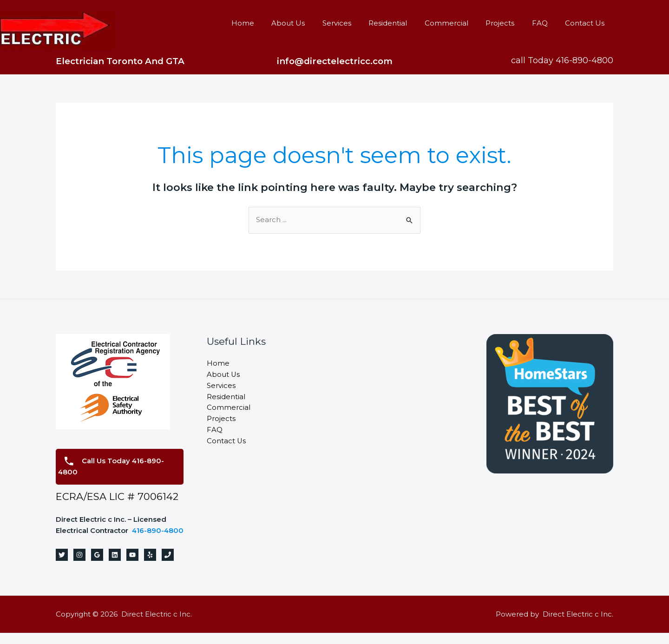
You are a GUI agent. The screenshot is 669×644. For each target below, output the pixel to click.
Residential (403, 23)
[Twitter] (62, 566)
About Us (311, 23)
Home (269, 23)
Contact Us (587, 23)
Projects (509, 23)
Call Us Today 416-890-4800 (111, 467)
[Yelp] (150, 566)
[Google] (97, 566)
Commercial (459, 23)
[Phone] (168, 566)
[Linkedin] (115, 566)
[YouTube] (132, 566)
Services (356, 23)
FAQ (545, 23)
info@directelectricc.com (335, 61)
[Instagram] (79, 566)
